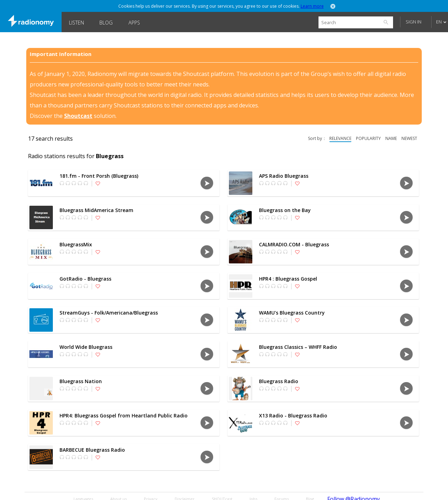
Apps (134, 23)
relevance (340, 138)
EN (439, 22)
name (391, 138)
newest (409, 138)
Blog (106, 23)
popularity (368, 138)
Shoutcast (78, 116)
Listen (76, 23)
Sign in (414, 22)
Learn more (312, 6)
